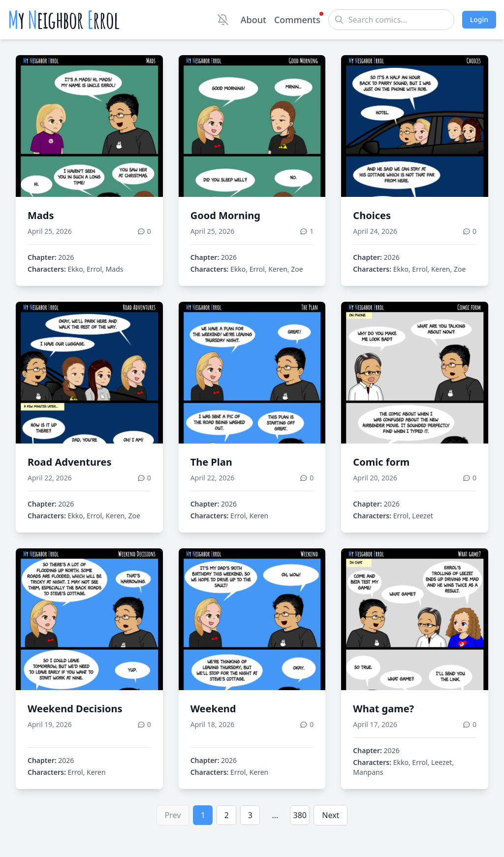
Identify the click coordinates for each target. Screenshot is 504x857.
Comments (297, 19)
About (253, 20)
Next (331, 815)
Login (479, 19)
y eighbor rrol (64, 20)
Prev (173, 815)
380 (300, 815)
